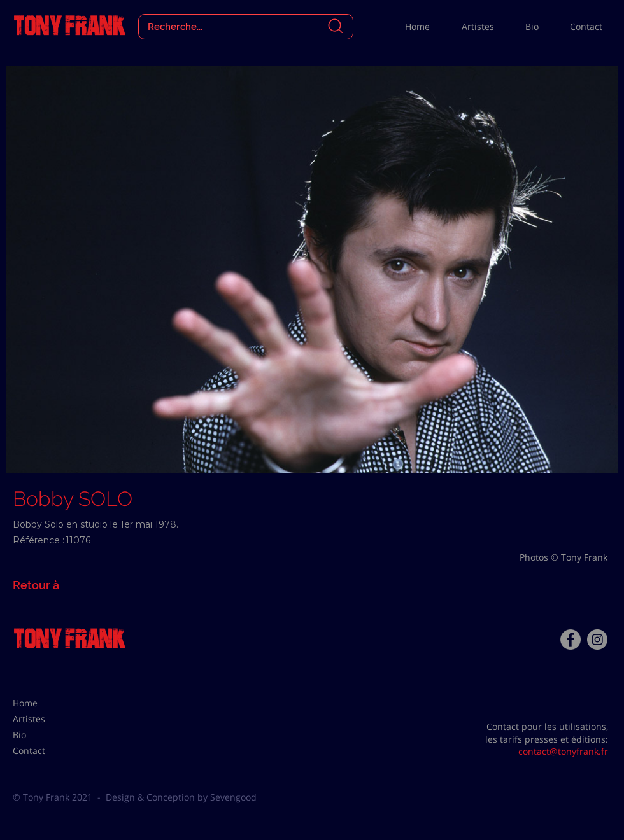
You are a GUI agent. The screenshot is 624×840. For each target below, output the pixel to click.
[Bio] (45, 735)
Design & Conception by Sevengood (181, 797)
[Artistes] (45, 719)
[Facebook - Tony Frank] (571, 640)
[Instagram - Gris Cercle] (597, 640)
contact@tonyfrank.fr (563, 751)
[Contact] (45, 751)
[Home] (45, 703)
